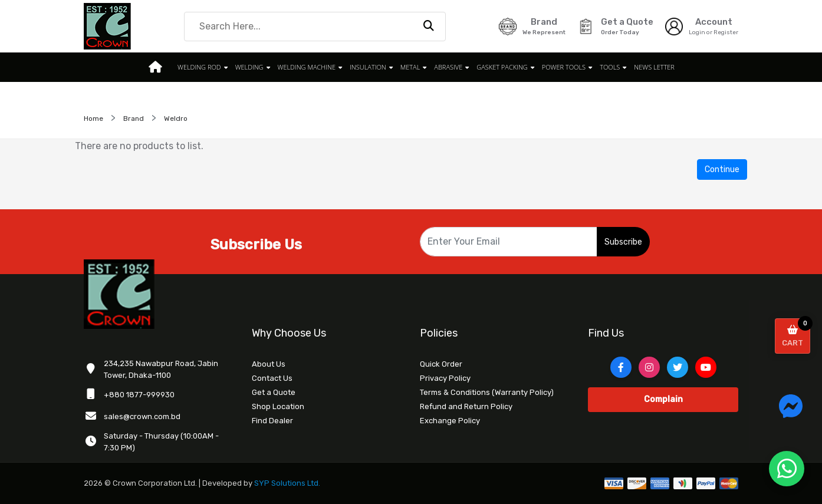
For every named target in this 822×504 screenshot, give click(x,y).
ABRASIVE (448, 67)
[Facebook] (621, 367)
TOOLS (610, 67)
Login (697, 32)
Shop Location (278, 406)
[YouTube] (706, 367)
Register (726, 32)
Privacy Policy (445, 378)
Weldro (176, 118)
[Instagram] (649, 367)
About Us (269, 364)
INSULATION (368, 67)
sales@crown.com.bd (142, 416)
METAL (410, 67)
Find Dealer (272, 421)
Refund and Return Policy (466, 406)
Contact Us (272, 378)
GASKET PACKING (502, 67)
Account (714, 22)
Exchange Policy (450, 421)
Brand (134, 118)
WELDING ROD (199, 67)
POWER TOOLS (564, 67)
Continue (722, 169)
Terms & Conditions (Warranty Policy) (487, 392)
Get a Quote (274, 392)
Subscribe (623, 242)
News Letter (654, 67)
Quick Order (441, 364)
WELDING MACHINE (307, 67)
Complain (663, 399)
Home (93, 118)
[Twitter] (678, 367)
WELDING (249, 67)
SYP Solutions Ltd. (287, 483)
